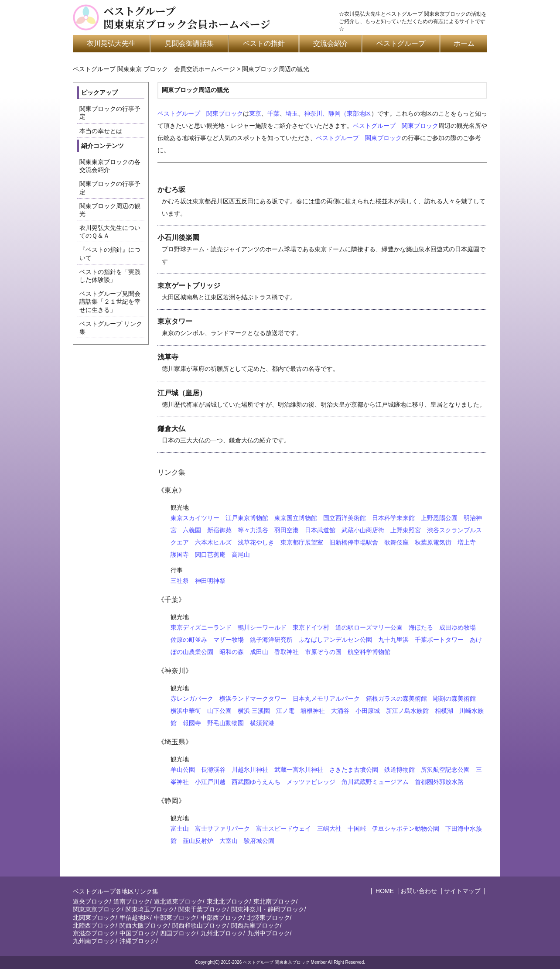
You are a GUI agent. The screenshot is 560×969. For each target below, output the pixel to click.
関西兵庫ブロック (256, 925)
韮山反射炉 (198, 841)
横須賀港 (262, 723)
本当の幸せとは (101, 131)
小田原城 (368, 711)
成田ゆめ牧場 (458, 627)
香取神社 (287, 652)
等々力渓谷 (253, 530)
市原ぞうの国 (323, 652)
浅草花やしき (256, 542)
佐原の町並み (189, 640)
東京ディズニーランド (201, 627)
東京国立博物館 (296, 518)
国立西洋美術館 (345, 518)
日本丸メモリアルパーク (326, 699)
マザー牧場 (229, 640)
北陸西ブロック (94, 925)
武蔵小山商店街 (363, 530)
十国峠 (357, 829)
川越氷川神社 (250, 770)
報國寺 (192, 723)
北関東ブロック (94, 918)
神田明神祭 (210, 581)
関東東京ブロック (97, 909)
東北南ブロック (275, 901)
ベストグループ (401, 43)
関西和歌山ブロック (200, 925)
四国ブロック (178, 933)
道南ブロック (132, 901)
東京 (255, 113)
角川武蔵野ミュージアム (375, 782)
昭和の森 (232, 652)
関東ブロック (225, 113)
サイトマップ (462, 891)
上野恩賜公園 (439, 518)
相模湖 (444, 711)
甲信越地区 (135, 918)
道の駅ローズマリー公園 (369, 627)
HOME (384, 891)
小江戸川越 (210, 782)
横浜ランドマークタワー (253, 699)
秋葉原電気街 (433, 542)
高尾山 (241, 555)
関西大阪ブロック (144, 925)
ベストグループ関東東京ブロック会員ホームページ (187, 17)
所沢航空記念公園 (445, 770)
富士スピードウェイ (283, 829)
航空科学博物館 (369, 652)
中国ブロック (138, 933)
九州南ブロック (94, 941)
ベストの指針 (264, 43)
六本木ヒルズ (213, 542)
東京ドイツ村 (311, 627)
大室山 (229, 841)
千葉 (273, 113)
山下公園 (219, 711)
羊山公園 (183, 770)
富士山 (180, 829)
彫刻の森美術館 (454, 699)
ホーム (464, 43)
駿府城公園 (259, 841)
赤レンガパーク (192, 699)
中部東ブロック (175, 918)
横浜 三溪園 (254, 711)
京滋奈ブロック (94, 933)
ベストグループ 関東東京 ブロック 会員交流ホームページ (154, 69)
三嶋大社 (329, 829)
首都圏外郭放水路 (439, 782)
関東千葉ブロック (203, 909)
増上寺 (467, 542)
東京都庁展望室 (302, 542)
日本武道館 (320, 530)
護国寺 (180, 555)
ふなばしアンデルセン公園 (335, 640)
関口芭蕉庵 (210, 555)
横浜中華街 (186, 711)
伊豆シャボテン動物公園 (406, 829)
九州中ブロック (269, 933)
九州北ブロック (222, 933)
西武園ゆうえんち (256, 782)
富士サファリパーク (222, 829)
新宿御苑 (219, 530)
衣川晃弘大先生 (111, 43)
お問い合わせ (419, 891)
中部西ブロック (222, 918)
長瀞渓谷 (213, 770)
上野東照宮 (406, 530)
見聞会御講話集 (189, 43)
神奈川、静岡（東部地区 (338, 113)
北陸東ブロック (269, 918)
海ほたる (421, 627)
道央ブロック (91, 901)
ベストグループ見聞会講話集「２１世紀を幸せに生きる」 (110, 301)
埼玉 (292, 113)
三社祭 (180, 581)
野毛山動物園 (225, 723)
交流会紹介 (331, 43)
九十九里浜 (393, 640)
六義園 (192, 530)
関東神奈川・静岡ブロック (268, 909)
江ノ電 (285, 711)
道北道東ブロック (178, 901)
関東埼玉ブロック (150, 909)
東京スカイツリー (195, 518)
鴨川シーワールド (262, 627)
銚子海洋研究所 (271, 640)
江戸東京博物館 (247, 518)
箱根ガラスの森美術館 (396, 699)
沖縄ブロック (138, 941)
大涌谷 (340, 711)
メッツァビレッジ (311, 782)
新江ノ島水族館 (407, 711)
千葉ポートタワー (439, 640)
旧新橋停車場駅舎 (354, 542)
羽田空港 (287, 530)
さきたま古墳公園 (354, 770)
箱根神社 (313, 711)
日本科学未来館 (393, 518)
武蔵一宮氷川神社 (299, 770)
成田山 (259, 652)
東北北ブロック (228, 901)
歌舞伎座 (396, 542)
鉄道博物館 (400, 770)
